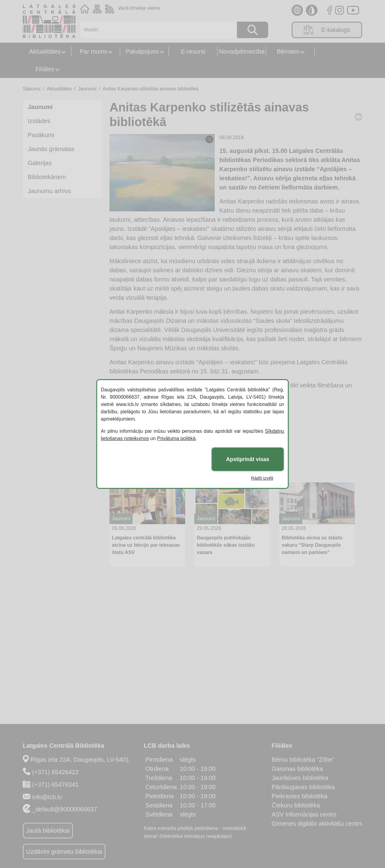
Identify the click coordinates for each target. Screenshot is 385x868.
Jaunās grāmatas (51, 149)
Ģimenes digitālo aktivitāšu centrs (317, 824)
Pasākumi (41, 135)
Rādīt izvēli (262, 478)
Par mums (94, 51)
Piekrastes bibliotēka (299, 796)
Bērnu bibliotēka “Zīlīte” (303, 760)
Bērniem (288, 51)
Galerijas (40, 163)
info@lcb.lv (47, 797)
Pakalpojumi (142, 51)
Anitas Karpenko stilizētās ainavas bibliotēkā (150, 89)
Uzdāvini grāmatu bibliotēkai (64, 852)
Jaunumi (87, 89)
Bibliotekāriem (47, 177)
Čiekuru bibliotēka (296, 805)
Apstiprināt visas (248, 459)
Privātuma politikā (176, 438)
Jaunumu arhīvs (49, 191)
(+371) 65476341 (55, 785)
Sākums (32, 89)
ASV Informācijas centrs (304, 814)
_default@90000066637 (65, 809)
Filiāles (45, 69)
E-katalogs (327, 30)
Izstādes (39, 121)
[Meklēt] (156, 30)
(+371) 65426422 (55, 772)
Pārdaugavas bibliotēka (303, 787)
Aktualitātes (45, 51)
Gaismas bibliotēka (297, 769)
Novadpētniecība (242, 51)
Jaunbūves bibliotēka (300, 778)
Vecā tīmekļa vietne (139, 8)
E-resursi (193, 51)
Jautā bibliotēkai (48, 831)
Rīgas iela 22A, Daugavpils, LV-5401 (80, 760)
